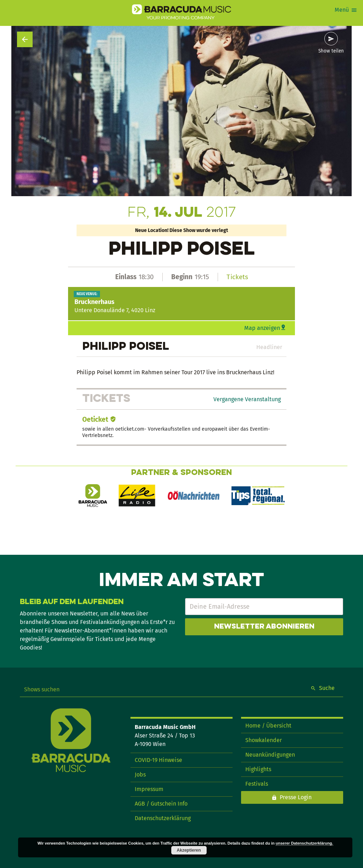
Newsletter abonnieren (264, 627)
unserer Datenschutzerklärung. (305, 843)
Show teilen (331, 51)
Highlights (258, 769)
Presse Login (296, 797)
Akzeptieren (189, 850)
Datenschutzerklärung (163, 818)
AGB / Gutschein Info (161, 804)
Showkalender (264, 740)
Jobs (140, 775)
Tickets (237, 277)
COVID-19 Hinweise (158, 760)
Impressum (149, 789)
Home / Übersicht (268, 726)
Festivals (257, 784)
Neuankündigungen (270, 755)
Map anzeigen (262, 328)
